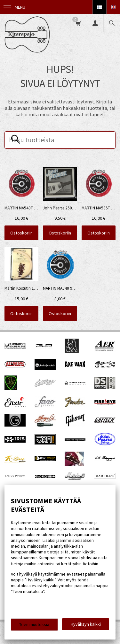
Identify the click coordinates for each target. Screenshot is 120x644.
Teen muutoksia (34, 624)
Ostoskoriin (21, 233)
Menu (14, 7)
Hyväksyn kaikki (86, 624)
